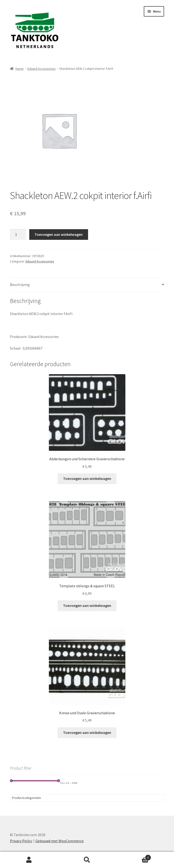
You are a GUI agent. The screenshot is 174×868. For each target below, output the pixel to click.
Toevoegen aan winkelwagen (59, 234)
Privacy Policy (21, 841)
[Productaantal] (18, 235)
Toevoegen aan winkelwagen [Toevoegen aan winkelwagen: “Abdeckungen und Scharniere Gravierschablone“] (87, 478)
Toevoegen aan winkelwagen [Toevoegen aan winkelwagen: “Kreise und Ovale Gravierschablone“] (87, 732)
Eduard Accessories (42, 69)
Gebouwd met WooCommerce (59, 841)
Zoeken (87, 860)
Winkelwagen (134, 857)
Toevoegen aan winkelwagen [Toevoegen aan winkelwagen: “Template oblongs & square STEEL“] (87, 605)
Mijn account (29, 860)
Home (19, 69)
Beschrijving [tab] (20, 285)
